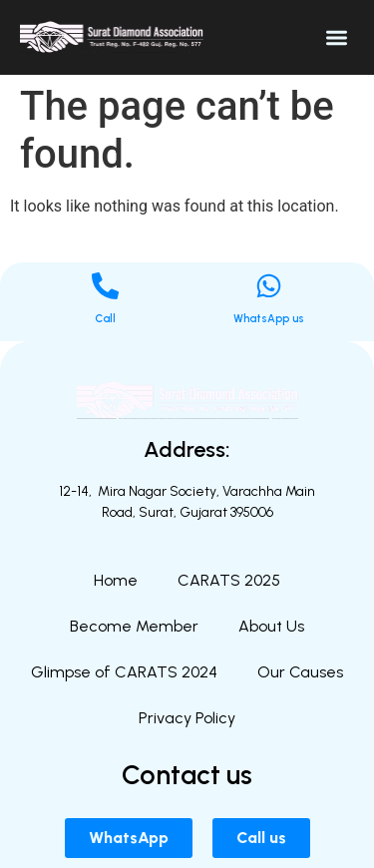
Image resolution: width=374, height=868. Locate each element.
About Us (271, 626)
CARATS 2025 (229, 580)
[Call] (105, 286)
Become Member (134, 626)
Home (116, 580)
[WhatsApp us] (269, 286)
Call (105, 319)
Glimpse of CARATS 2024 (124, 672)
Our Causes (300, 672)
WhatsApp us (269, 319)
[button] (338, 37)
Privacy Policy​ (187, 718)
